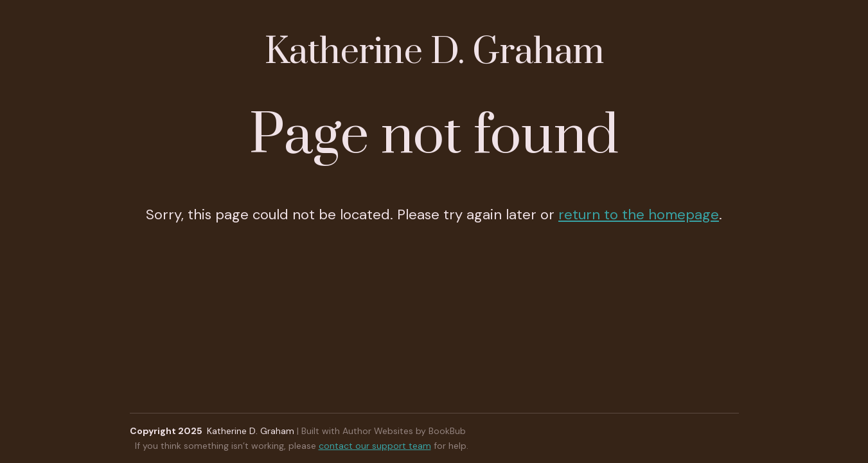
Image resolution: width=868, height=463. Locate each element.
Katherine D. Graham (434, 52)
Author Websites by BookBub (404, 431)
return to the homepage (639, 214)
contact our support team (375, 446)
